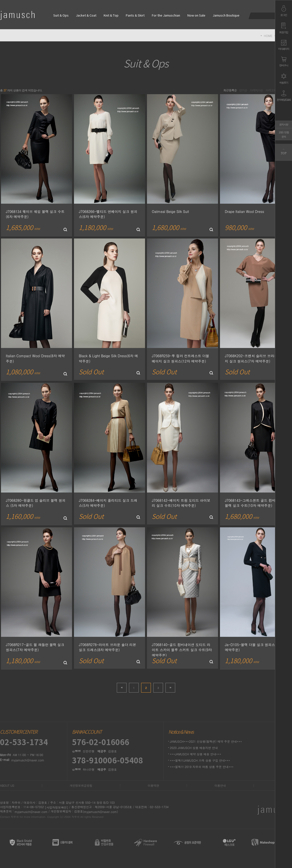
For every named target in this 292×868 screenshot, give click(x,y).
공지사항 (284, 124)
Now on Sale (196, 16)
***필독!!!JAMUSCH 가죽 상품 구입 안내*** (200, 760)
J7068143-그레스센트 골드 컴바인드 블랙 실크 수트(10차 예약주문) (254, 503)
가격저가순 (256, 90)
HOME (268, 36)
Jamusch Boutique (226, 16)
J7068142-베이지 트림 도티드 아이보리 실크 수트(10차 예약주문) (181, 503)
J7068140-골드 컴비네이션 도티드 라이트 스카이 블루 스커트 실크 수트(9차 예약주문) (182, 650)
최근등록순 (230, 90)
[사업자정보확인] (56, 807)
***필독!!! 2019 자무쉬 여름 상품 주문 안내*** (202, 767)
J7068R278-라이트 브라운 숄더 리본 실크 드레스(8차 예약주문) (108, 647)
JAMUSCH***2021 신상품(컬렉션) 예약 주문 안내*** (206, 741)
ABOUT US (7, 785)
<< (122, 688)
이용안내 (220, 785)
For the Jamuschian (166, 16)
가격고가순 (272, 90)
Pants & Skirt (135, 16)
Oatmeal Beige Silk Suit (170, 211)
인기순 (243, 90)
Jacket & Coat (86, 16)
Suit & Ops (61, 16)
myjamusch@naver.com (28, 760)
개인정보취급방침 (81, 785)
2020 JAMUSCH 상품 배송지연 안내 (194, 748)
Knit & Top (111, 16)
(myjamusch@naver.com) (100, 812)
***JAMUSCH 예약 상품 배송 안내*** (196, 754)
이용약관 (153, 785)
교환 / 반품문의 (284, 134)
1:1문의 (286, 785)
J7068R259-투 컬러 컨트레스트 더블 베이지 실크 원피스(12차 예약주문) (181, 358)
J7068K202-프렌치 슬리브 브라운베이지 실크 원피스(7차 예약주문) (255, 358)
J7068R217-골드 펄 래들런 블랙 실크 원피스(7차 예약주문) (35, 647)
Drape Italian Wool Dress (244, 211)
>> (170, 688)
